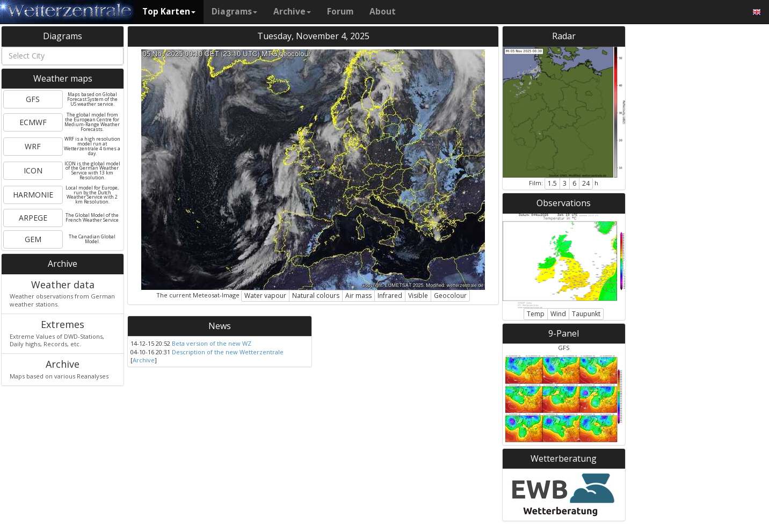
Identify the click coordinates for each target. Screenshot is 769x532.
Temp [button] (536, 314)
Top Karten (169, 12)
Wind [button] (558, 314)
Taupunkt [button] (586, 314)
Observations (564, 203)
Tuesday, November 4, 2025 (313, 36)
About (383, 12)
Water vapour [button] (265, 296)
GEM (33, 239)
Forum (340, 12)
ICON (33, 170)
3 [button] (565, 183)
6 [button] (574, 183)
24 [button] (586, 183)
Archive (292, 12)
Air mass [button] (358, 296)
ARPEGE (33, 218)
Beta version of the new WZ (212, 343)
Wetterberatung (564, 458)
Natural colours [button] (316, 296)
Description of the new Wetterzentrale (228, 352)
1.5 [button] (552, 183)
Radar (564, 36)
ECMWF (33, 122)
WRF (33, 146)
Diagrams (234, 12)
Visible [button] (418, 296)
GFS (33, 99)
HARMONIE (33, 195)
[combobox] (63, 56)
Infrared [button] (390, 296)
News (220, 326)
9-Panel (564, 333)
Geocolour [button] (450, 296)
